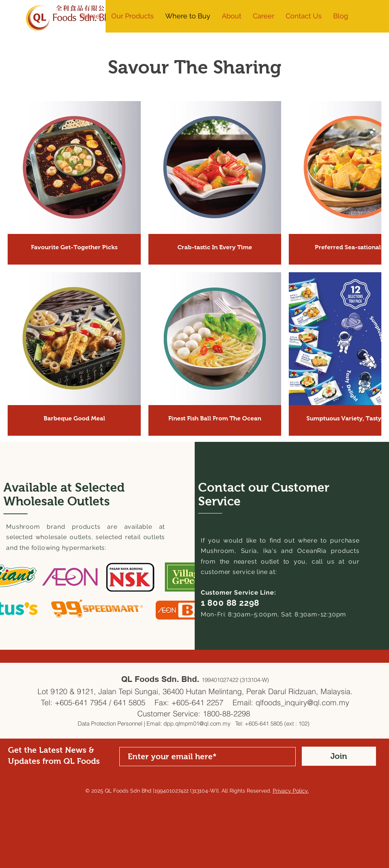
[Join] (339, 756)
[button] (232, 16)
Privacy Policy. (291, 791)
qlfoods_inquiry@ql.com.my (302, 702)
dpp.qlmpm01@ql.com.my (197, 723)
